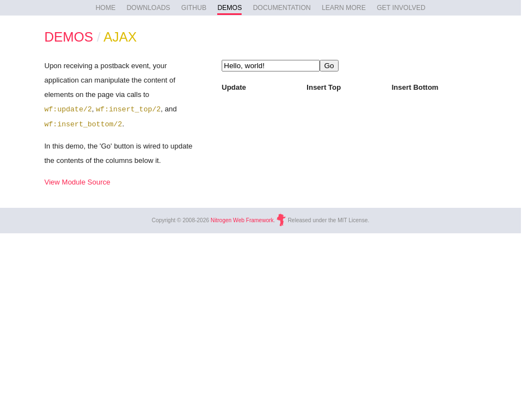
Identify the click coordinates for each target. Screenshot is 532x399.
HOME (105, 8)
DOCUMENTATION (282, 8)
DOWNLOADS (148, 8)
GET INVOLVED (401, 8)
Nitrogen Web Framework (242, 220)
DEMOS (229, 8)
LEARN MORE (344, 8)
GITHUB (194, 8)
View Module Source (77, 182)
